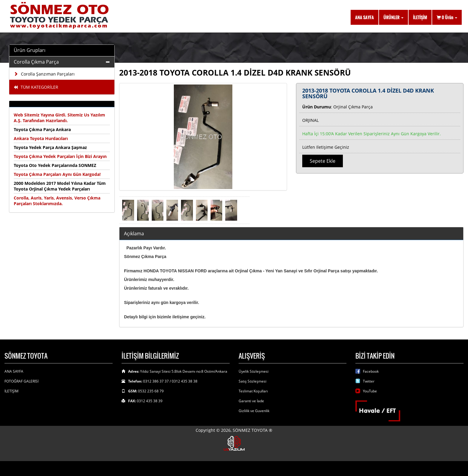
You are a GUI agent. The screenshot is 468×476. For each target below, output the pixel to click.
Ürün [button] (447, 17)
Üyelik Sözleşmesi (254, 371)
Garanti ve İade (251, 401)
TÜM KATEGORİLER (36, 87)
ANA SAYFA (365, 17)
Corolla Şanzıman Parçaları (44, 74)
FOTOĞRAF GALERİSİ (22, 381)
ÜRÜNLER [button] (393, 17)
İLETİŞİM (420, 17)
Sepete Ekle (323, 161)
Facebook (371, 371)
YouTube (370, 391)
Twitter (369, 381)
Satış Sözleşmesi (253, 381)
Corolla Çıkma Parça (36, 62)
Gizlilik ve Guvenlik (254, 411)
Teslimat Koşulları (253, 391)
